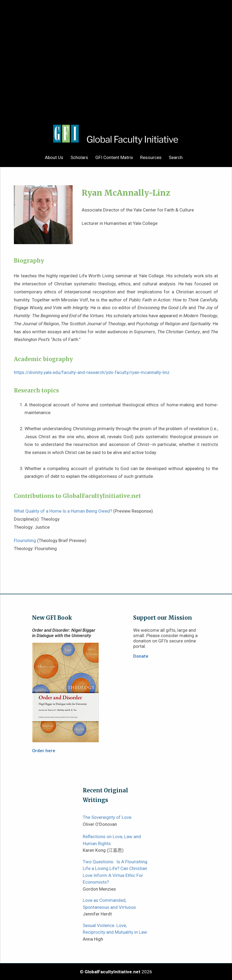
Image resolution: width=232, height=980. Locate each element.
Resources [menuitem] (151, 157)
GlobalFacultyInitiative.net (113, 972)
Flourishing (25, 540)
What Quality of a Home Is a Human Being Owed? (63, 511)
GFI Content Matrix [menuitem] (114, 157)
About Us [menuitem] (54, 157)
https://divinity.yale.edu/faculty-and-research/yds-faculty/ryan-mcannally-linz (92, 372)
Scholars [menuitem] (79, 157)
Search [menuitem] (176, 157)
